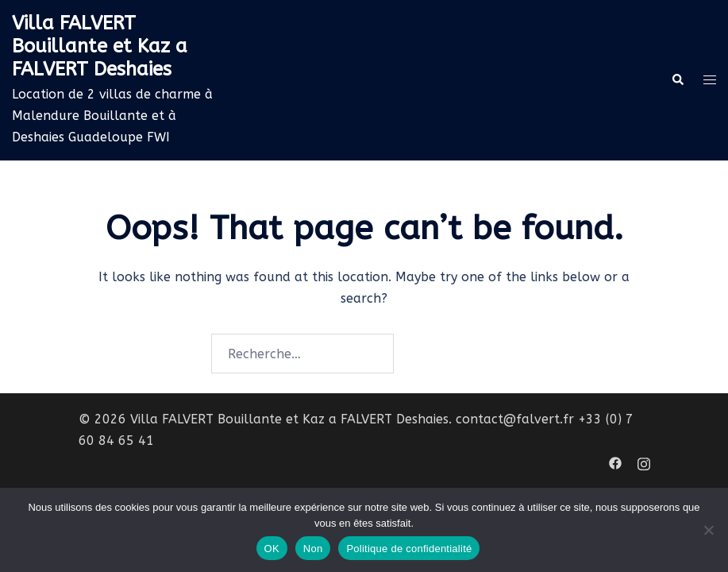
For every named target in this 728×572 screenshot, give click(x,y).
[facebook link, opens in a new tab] (615, 462)
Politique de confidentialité (409, 549)
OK (272, 549)
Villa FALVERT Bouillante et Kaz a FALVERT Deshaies (100, 46)
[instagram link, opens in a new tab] (644, 462)
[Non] (708, 530)
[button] (677, 80)
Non (313, 549)
